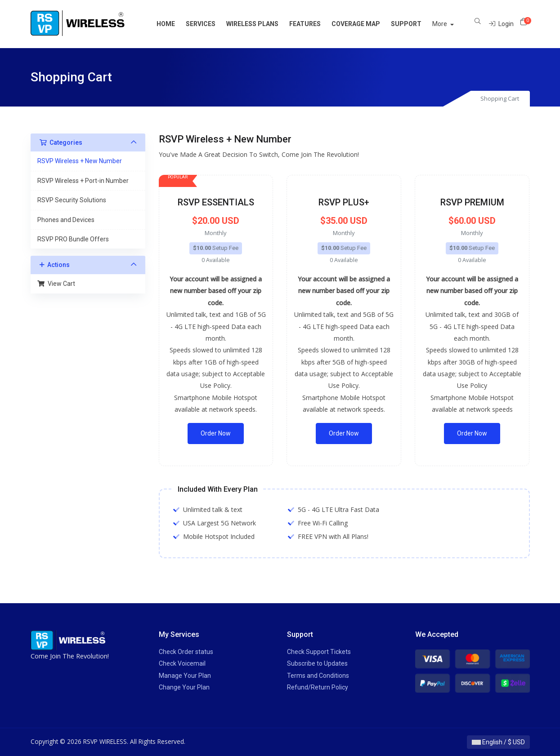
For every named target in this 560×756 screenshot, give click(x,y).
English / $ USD (498, 742)
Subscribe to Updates (317, 663)
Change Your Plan (184, 687)
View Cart (56, 284)
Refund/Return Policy (318, 687)
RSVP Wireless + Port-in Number (83, 181)
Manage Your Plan (185, 676)
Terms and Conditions (318, 676)
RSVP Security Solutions (72, 200)
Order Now (216, 433)
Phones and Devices (66, 220)
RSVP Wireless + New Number (80, 161)
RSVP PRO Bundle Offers (73, 239)
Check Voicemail (182, 663)
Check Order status (186, 652)
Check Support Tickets (319, 652)
